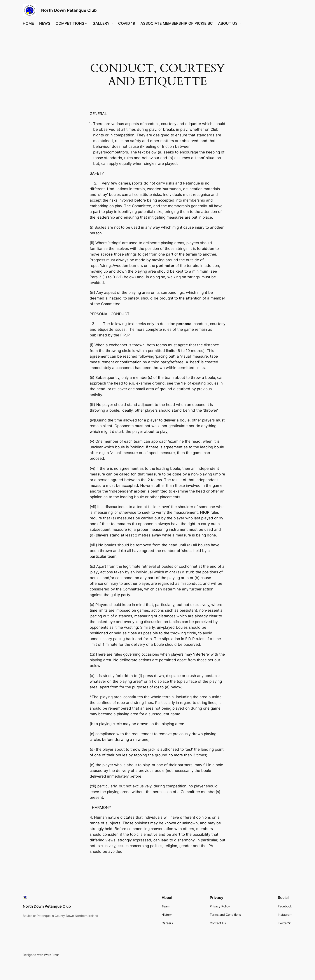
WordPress (52, 955)
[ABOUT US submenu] (240, 23)
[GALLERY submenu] (112, 23)
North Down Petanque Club (69, 10)
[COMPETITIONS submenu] (86, 23)
